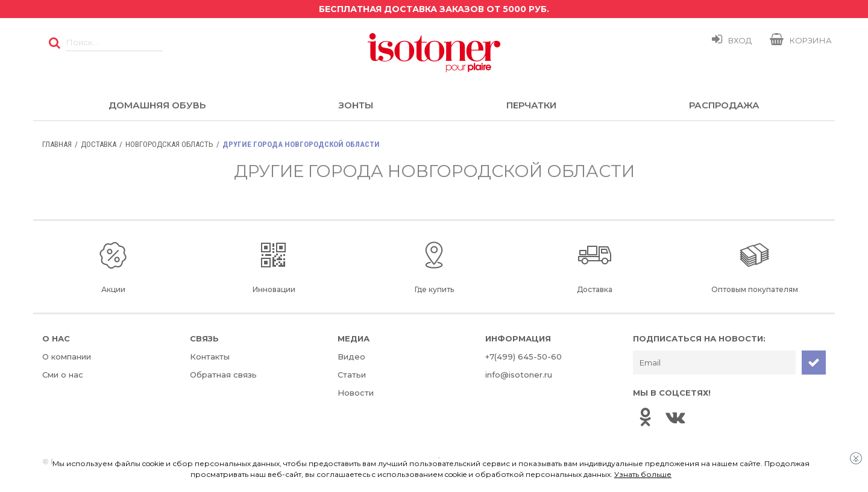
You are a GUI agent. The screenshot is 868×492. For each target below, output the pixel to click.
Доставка (99, 144)
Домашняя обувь (157, 105)
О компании (67, 357)
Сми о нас (63, 375)
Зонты (356, 105)
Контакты (210, 357)
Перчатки (531, 105)
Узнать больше (643, 474)
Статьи (352, 375)
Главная (57, 144)
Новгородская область (169, 144)
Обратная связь (223, 375)
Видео (351, 357)
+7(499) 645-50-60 (524, 357)
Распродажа (724, 105)
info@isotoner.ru (519, 375)
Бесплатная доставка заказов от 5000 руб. (434, 9)
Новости (356, 393)
